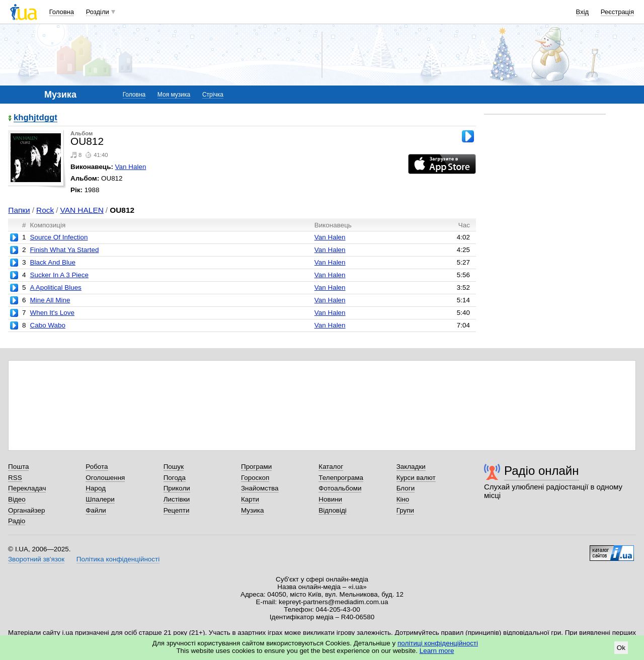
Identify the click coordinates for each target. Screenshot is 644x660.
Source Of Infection (59, 237)
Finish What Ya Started (64, 250)
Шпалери (100, 499)
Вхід (583, 12)
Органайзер (26, 510)
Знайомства (260, 488)
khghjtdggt (35, 118)
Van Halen (131, 167)
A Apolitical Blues (55, 287)
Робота (97, 467)
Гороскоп (255, 478)
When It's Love (52, 313)
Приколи (177, 488)
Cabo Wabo (47, 325)
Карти (250, 499)
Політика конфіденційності (118, 559)
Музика (252, 510)
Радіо (17, 521)
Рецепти (177, 510)
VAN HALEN (82, 210)
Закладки (411, 467)
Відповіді (333, 510)
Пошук (174, 467)
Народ (96, 488)
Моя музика (174, 95)
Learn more (437, 651)
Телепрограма (341, 478)
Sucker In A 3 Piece (59, 275)
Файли (96, 510)
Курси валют (416, 478)
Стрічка (213, 95)
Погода (175, 478)
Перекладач (27, 488)
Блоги (406, 488)
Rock (45, 210)
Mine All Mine (50, 300)
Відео (17, 499)
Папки (19, 210)
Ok (621, 648)
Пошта (18, 467)
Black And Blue (52, 262)
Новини (330, 499)
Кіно (403, 499)
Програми (256, 467)
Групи (405, 510)
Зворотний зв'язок (36, 559)
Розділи (98, 12)
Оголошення (105, 478)
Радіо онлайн (542, 471)
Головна (62, 12)
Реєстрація (617, 12)
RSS (15, 478)
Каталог (331, 467)
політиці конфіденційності (438, 643)
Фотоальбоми (340, 488)
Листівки (177, 499)
